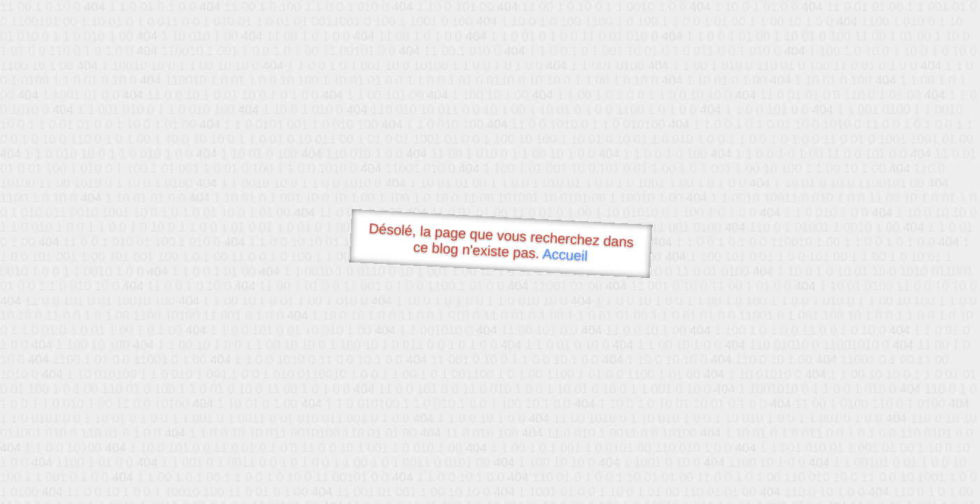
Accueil (565, 254)
